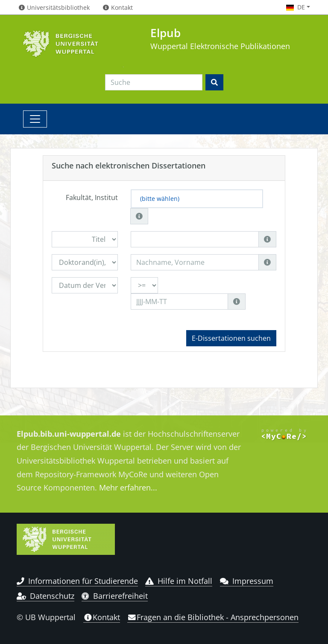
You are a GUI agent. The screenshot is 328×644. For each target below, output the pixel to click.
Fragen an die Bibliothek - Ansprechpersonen (213, 617)
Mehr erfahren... (128, 487)
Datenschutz (45, 596)
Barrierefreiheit (115, 596)
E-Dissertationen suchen (231, 338)
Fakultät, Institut (92, 197)
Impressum (247, 581)
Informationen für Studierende (77, 581)
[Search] (154, 82)
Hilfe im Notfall (179, 581)
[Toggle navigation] (35, 119)
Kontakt (102, 617)
